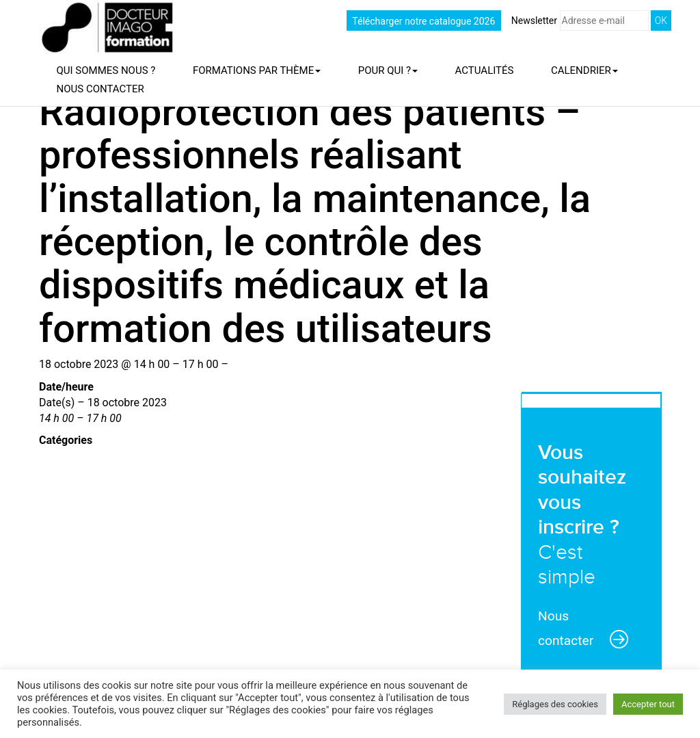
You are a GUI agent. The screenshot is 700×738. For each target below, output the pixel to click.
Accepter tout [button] (648, 704)
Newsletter (580, 21)
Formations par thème (257, 70)
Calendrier (584, 70)
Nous (100, 89)
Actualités (485, 70)
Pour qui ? (388, 70)
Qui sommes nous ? (106, 70)
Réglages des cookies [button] (555, 704)
